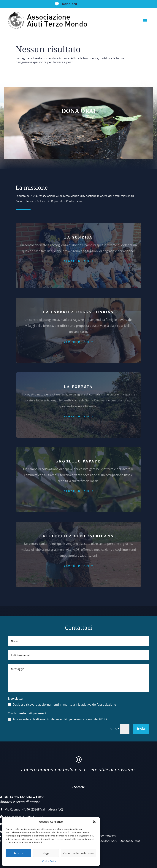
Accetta (18, 853)
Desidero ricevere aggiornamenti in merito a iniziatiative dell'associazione (62, 705)
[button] (94, 822)
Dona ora (69, 4)
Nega (46, 853)
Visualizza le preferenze (78, 853)
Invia (141, 729)
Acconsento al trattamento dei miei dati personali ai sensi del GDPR (58, 719)
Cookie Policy (49, 861)
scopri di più (77, 261)
